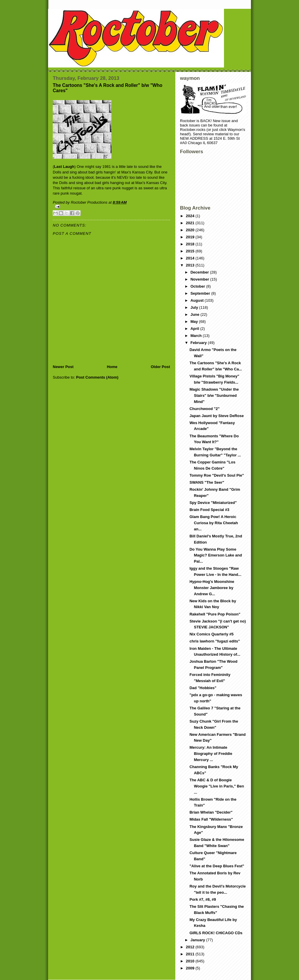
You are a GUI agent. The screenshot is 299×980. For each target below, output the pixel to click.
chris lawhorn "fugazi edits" (215, 641)
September (201, 293)
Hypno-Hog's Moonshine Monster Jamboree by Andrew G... (212, 588)
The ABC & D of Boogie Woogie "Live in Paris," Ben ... (217, 786)
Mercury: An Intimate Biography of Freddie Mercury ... (211, 754)
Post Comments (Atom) (97, 377)
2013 (191, 265)
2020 (191, 230)
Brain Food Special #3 (209, 510)
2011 (191, 954)
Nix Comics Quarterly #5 (211, 634)
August (198, 300)
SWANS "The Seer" (207, 482)
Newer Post (63, 367)
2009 (191, 968)
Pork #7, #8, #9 (203, 899)
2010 (191, 961)
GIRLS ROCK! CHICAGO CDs (216, 933)
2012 (191, 947)
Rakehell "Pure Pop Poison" (215, 614)
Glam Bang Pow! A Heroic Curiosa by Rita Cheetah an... (214, 523)
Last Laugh (64, 167)
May (195, 322)
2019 (191, 237)
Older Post (160, 367)
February (199, 343)
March (197, 336)
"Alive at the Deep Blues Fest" (217, 866)
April (195, 329)
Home (112, 367)
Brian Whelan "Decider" (211, 812)
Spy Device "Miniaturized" (213, 503)
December (200, 272)
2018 (191, 244)
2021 (191, 223)
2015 (191, 251)
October (198, 286)
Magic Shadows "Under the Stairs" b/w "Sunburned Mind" (214, 395)
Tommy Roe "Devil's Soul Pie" (217, 475)
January (198, 940)
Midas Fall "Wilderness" (211, 819)
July (195, 307)
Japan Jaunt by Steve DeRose (216, 416)
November (200, 279)
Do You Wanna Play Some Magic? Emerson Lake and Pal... (216, 555)
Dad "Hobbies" (203, 688)
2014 (191, 258)
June (196, 314)
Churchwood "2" (204, 409)
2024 (191, 216)
